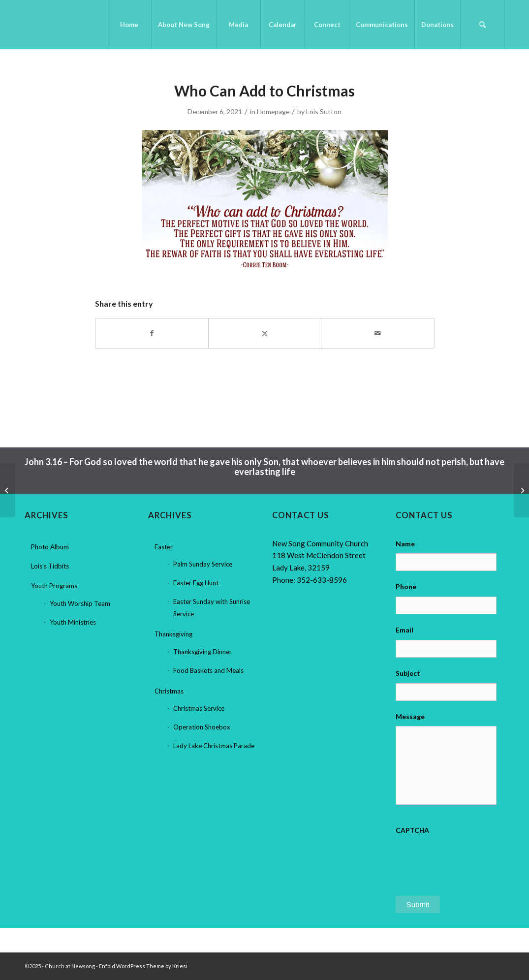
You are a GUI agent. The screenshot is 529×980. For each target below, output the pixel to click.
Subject (408, 673)
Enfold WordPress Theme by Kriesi (143, 966)
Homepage (273, 111)
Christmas (169, 691)
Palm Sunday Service (203, 564)
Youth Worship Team (80, 603)
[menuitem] (129, 25)
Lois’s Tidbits (50, 566)
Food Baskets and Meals (208, 670)
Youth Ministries (73, 622)
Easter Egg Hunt (196, 583)
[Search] (482, 25)
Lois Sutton (324, 111)
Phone (406, 586)
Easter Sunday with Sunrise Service (212, 608)
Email (405, 630)
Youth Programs (54, 586)
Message (410, 716)
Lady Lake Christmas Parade (214, 746)
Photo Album (50, 547)
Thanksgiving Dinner (202, 652)
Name (405, 544)
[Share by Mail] (377, 333)
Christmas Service (199, 708)
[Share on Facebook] (152, 333)
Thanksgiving (173, 634)
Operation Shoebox (202, 727)
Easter (164, 547)
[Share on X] (265, 333)
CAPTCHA (412, 830)
